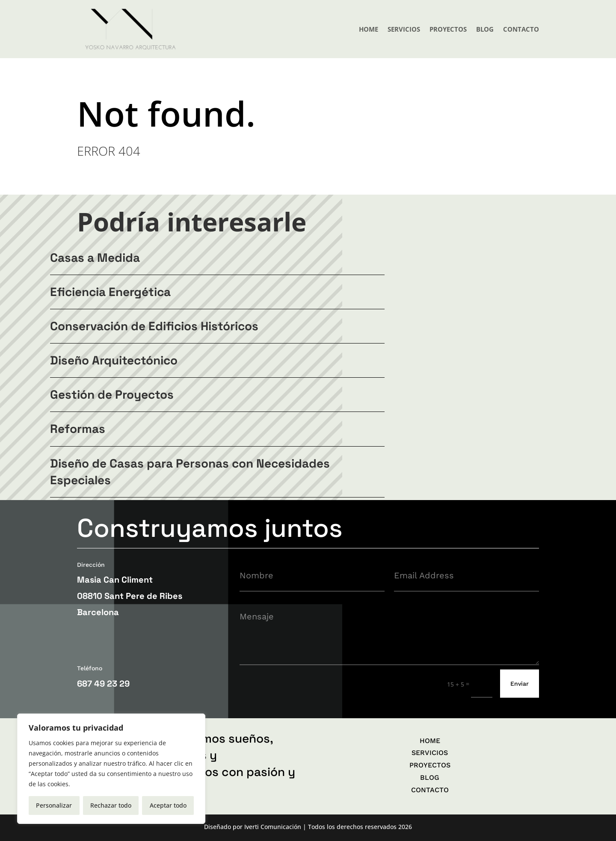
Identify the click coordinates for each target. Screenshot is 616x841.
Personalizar (54, 805)
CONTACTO (521, 29)
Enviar (520, 684)
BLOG (485, 29)
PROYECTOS (448, 29)
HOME (369, 29)
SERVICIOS (404, 29)
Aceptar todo (168, 805)
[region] (111, 769)
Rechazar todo (111, 805)
